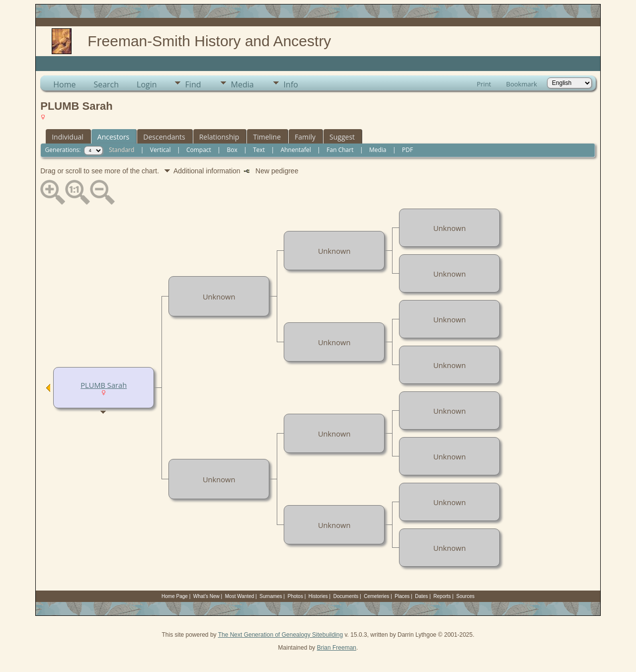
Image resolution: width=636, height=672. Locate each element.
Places (402, 596)
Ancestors (113, 137)
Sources (465, 596)
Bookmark (522, 84)
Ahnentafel (296, 150)
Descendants (164, 137)
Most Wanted (240, 596)
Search (106, 84)
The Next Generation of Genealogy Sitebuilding (281, 635)
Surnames (271, 596)
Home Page (175, 596)
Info (291, 84)
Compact (199, 150)
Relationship (219, 137)
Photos (295, 596)
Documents (346, 596)
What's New (206, 596)
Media (242, 84)
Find (193, 84)
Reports (442, 596)
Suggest (342, 137)
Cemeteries (376, 596)
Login (147, 84)
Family (305, 137)
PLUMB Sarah (104, 385)
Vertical (160, 150)
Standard (121, 150)
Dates (421, 596)
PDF (407, 150)
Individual (68, 137)
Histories (318, 596)
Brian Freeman (337, 648)
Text (259, 150)
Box (232, 150)
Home (64, 84)
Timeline (267, 137)
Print (484, 84)
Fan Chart (340, 150)
